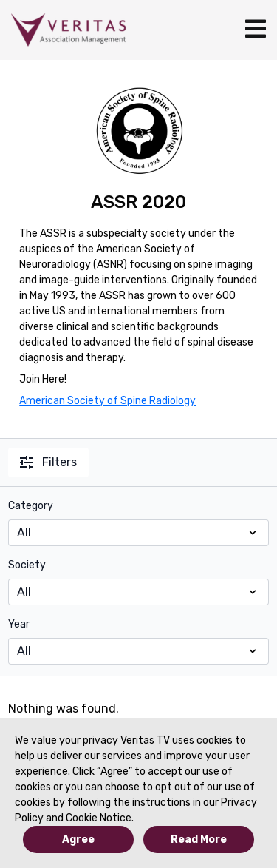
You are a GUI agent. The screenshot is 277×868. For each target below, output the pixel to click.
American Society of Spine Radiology (107, 401)
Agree (78, 840)
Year (19, 624)
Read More (199, 840)
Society (27, 565)
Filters (48, 462)
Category (31, 506)
